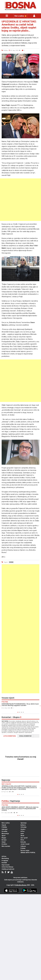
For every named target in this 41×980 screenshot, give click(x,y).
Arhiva (4, 856)
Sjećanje (24, 823)
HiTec (23, 831)
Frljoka (23, 848)
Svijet (4, 842)
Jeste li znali (25, 844)
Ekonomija (5, 834)
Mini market (6, 846)
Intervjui (5, 829)
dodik (11, 562)
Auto (22, 834)
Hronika (4, 831)
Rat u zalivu (6, 823)
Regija (4, 838)
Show (22, 836)
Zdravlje (24, 827)
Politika (4, 827)
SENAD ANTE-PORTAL (28, 853)
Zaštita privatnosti (8, 869)
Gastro (23, 829)
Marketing (5, 858)
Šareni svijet (25, 850)
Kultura (23, 825)
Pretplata (5, 861)
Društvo (4, 844)
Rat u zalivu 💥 (21, 16)
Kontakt (4, 863)
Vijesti (4, 825)
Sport (3, 836)
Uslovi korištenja (7, 867)
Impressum (6, 865)
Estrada (23, 842)
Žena (22, 840)
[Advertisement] (20, 200)
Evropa (4, 840)
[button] (37, 56)
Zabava (23, 846)
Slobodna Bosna (21, 885)
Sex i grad (24, 838)
